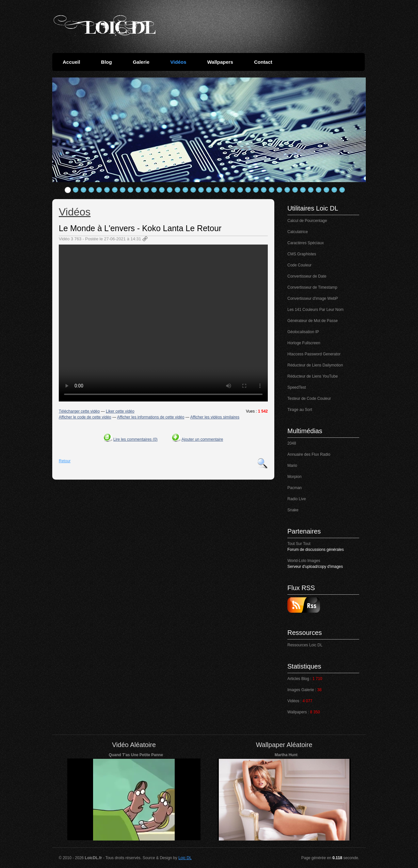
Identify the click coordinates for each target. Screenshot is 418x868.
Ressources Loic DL (305, 645)
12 (154, 190)
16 (185, 190)
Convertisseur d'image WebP (313, 298)
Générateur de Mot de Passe (313, 321)
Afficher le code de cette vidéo (85, 417)
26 (264, 190)
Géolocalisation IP (303, 332)
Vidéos (178, 62)
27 (272, 190)
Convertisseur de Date (307, 276)
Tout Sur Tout (299, 544)
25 (256, 190)
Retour (65, 461)
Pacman (295, 488)
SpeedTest (297, 387)
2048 (292, 443)
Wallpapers (220, 62)
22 (233, 190)
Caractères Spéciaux (305, 243)
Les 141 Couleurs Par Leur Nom (315, 310)
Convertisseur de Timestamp (312, 287)
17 (193, 190)
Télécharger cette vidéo (79, 411)
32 (311, 190)
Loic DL (185, 858)
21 (225, 190)
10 (138, 190)
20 (217, 190)
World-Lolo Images (304, 561)
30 (295, 190)
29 (287, 190)
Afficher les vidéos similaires (215, 417)
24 (248, 190)
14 (170, 190)
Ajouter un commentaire (202, 439)
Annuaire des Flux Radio (309, 454)
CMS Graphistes (302, 254)
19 (209, 190)
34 (327, 190)
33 (319, 190)
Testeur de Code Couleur (309, 399)
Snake (293, 510)
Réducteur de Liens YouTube (313, 376)
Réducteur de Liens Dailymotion (315, 365)
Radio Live (297, 499)
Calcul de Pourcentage (307, 221)
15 (178, 190)
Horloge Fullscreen (304, 343)
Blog (106, 62)
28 (280, 190)
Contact (263, 62)
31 (303, 190)
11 (146, 190)
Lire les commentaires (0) (135, 439)
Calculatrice (298, 232)
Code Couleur (299, 265)
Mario (292, 466)
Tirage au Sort (300, 410)
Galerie (141, 62)
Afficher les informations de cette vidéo (151, 417)
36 (342, 190)
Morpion (294, 477)
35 (334, 190)
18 (201, 190)
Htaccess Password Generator (314, 354)
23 (240, 190)
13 (162, 190)
